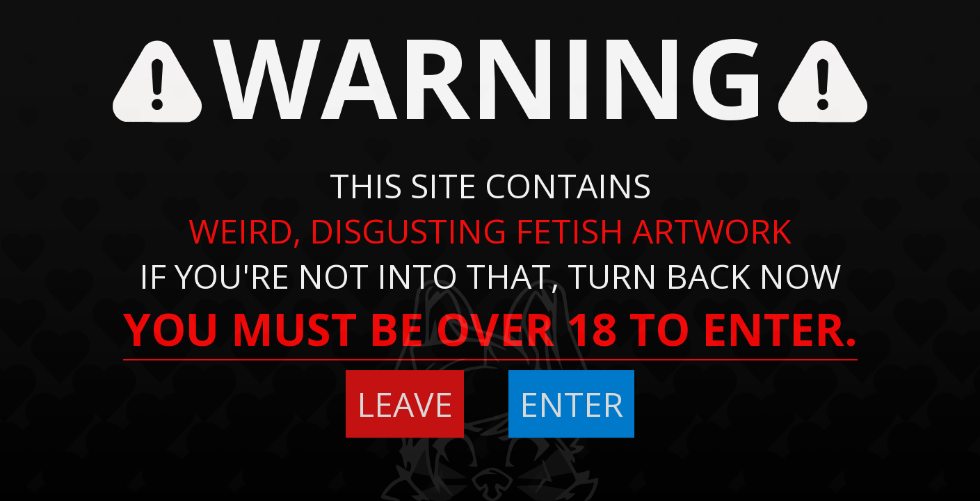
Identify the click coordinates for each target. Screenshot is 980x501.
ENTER (571, 404)
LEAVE (405, 404)
